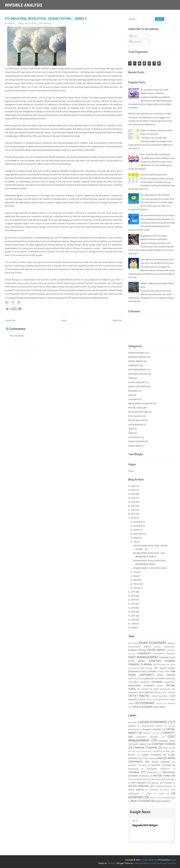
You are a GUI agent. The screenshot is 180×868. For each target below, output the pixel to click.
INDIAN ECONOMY (166, 675)
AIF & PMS (133, 643)
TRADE (131, 433)
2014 (133, 604)
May (135, 576)
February (137, 584)
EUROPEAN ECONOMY (138, 374)
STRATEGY (142, 700)
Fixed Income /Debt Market (141, 751)
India (130, 395)
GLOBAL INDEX (163, 672)
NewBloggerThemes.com (144, 863)
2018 (133, 518)
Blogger (173, 860)
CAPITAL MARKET (136, 361)
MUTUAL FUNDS (135, 408)
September (138, 534)
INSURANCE (133, 391)
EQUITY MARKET (137, 661)
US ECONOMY (134, 437)
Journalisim (133, 399)
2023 (133, 498)
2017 (133, 592)
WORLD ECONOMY (136, 441)
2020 (133, 510)
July (135, 542)
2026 (133, 486)
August (137, 538)
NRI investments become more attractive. (158, 215)
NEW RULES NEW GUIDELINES (163, 779)
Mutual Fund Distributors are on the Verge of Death (150, 114)
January (137, 588)
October (137, 530)
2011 (133, 616)
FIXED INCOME (159, 665)
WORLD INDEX (134, 446)
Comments (136, 42)
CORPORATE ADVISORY (164, 654)
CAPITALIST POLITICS (151, 733)
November (138, 526)
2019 (133, 514)
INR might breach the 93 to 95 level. (155, 195)
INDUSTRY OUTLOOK (137, 679)
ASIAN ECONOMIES (137, 353)
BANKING (172, 643)
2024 (133, 494)
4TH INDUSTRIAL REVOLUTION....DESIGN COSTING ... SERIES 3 (46, 19)
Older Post (117, 320)
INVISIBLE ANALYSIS (24, 5)
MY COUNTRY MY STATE (138, 412)
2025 (133, 490)
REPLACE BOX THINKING (165, 693)
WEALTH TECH (162, 704)
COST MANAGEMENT (137, 370)
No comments (45, 23)
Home (64, 320)
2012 (133, 612)
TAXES (131, 429)
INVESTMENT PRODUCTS (139, 682)
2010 (133, 620)
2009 (133, 624)
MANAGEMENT (170, 682)
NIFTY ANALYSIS (135, 416)
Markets (160, 686)
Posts (133, 36)
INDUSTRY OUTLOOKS (155, 679)
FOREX (131, 378)
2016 (133, 596)
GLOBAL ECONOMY (137, 382)
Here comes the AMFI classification (155, 154)
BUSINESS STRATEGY (137, 357)
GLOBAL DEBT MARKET (156, 668)
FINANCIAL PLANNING (140, 665)
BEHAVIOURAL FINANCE (140, 647)
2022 (133, 502)
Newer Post (10, 320)
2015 (133, 600)
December (138, 522)
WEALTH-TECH (170, 798)
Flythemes (111, 863)
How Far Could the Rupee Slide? (154, 175)
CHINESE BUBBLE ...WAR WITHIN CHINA (150, 568)
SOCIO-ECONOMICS (159, 696)
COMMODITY (134, 365)
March (136, 580)
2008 (133, 628)
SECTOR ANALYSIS (136, 420)
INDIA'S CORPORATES (137, 387)
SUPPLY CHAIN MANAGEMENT (158, 700)
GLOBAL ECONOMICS (152, 755)
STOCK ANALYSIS (136, 425)
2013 (133, 608)
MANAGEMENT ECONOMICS (140, 403)
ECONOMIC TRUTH (167, 658)
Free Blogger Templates (166, 863)
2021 (133, 506)
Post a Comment (17, 336)
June (136, 572)
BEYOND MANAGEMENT (165, 647)
